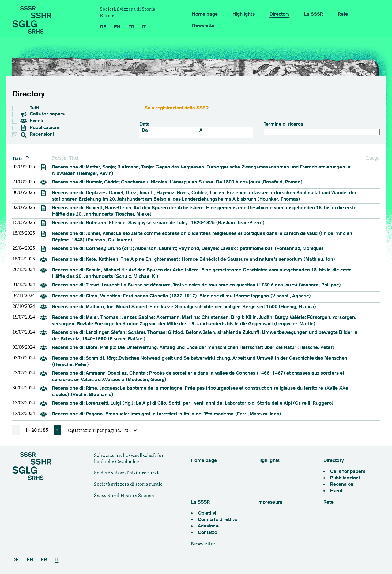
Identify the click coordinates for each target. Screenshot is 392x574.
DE (103, 27)
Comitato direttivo (218, 519)
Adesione (208, 526)
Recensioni (34, 134)
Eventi (32, 121)
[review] (43, 169)
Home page (205, 14)
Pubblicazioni (40, 128)
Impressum (270, 502)
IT (144, 27)
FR (131, 27)
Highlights (244, 14)
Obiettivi (207, 513)
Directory (280, 14)
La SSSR (314, 14)
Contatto (207, 532)
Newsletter (204, 25)
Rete (343, 14)
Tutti (30, 108)
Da (145, 130)
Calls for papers (43, 114)
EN (117, 27)
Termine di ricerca (322, 128)
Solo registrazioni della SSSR (177, 108)
